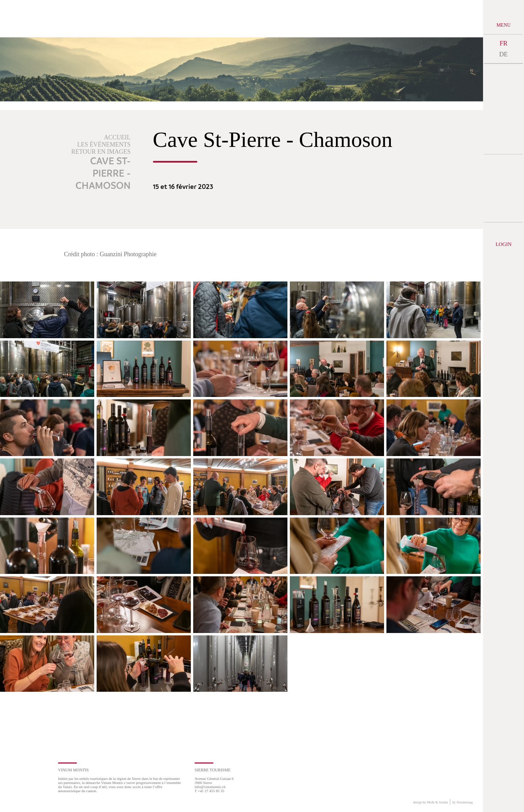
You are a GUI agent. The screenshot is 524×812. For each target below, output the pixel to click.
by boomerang (463, 802)
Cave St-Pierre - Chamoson (103, 174)
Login (504, 244)
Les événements (104, 144)
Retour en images (101, 152)
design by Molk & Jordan (430, 802)
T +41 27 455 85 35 (209, 791)
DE (503, 54)
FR (503, 43)
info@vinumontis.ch (210, 787)
